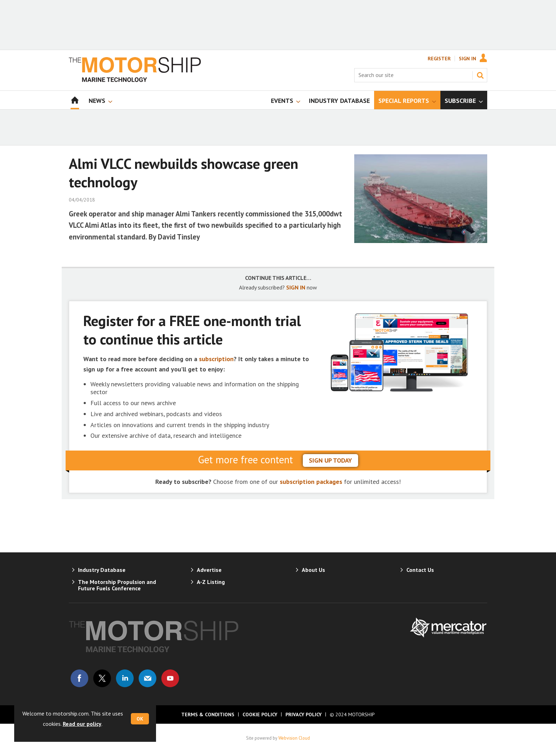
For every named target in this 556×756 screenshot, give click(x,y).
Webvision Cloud (294, 738)
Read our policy (82, 724)
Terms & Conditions (208, 714)
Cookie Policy (260, 714)
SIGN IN (296, 287)
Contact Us (420, 570)
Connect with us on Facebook (79, 678)
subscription (216, 359)
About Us (313, 570)
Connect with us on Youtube (170, 678)
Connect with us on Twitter (102, 678)
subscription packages (311, 482)
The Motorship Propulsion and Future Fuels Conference (117, 585)
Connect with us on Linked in (125, 678)
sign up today (330, 460)
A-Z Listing (211, 582)
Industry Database (102, 570)
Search (480, 75)
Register (439, 59)
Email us (148, 678)
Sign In (468, 59)
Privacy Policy (304, 714)
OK (140, 719)
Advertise (209, 570)
